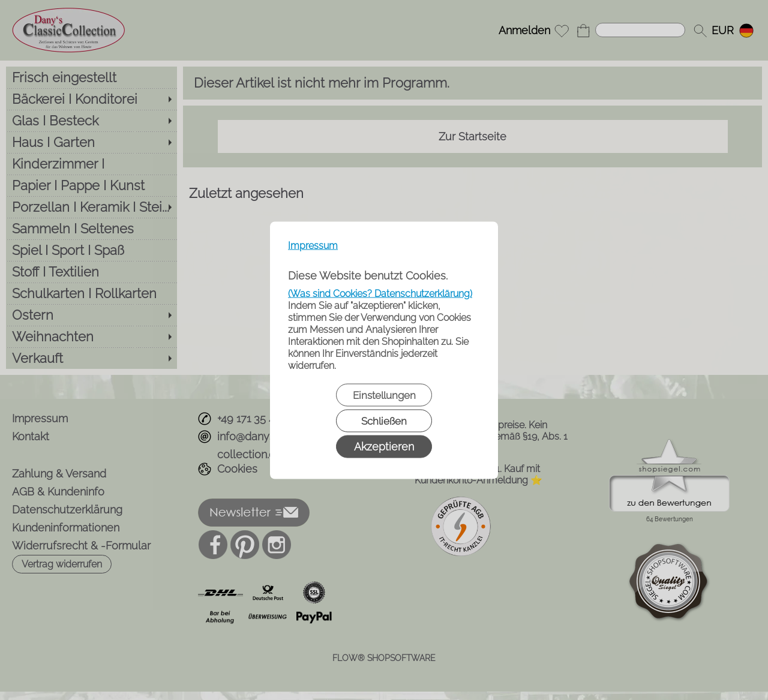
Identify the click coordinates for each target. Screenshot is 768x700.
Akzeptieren (384, 446)
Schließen (384, 420)
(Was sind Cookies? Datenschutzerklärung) (380, 293)
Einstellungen (384, 395)
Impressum (313, 245)
